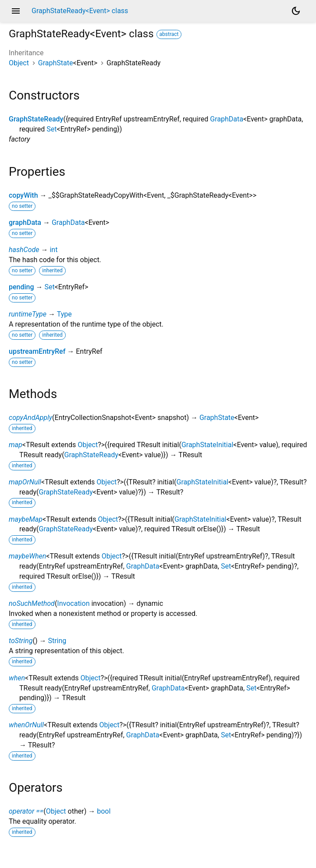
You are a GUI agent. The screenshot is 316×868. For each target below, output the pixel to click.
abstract (169, 34)
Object (19, 63)
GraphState (56, 63)
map (16, 445)
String (57, 641)
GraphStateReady (36, 119)
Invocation (73, 603)
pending (21, 287)
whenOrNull (26, 725)
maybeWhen (27, 556)
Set (51, 129)
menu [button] (16, 11)
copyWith (23, 195)
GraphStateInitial (207, 445)
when (17, 678)
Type (64, 314)
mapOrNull (25, 482)
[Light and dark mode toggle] (296, 11)
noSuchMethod (32, 603)
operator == (26, 811)
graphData (25, 222)
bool (104, 811)
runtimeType (28, 314)
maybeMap (26, 519)
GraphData (227, 119)
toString (21, 641)
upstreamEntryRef (37, 351)
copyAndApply (30, 418)
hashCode (24, 250)
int (53, 250)
